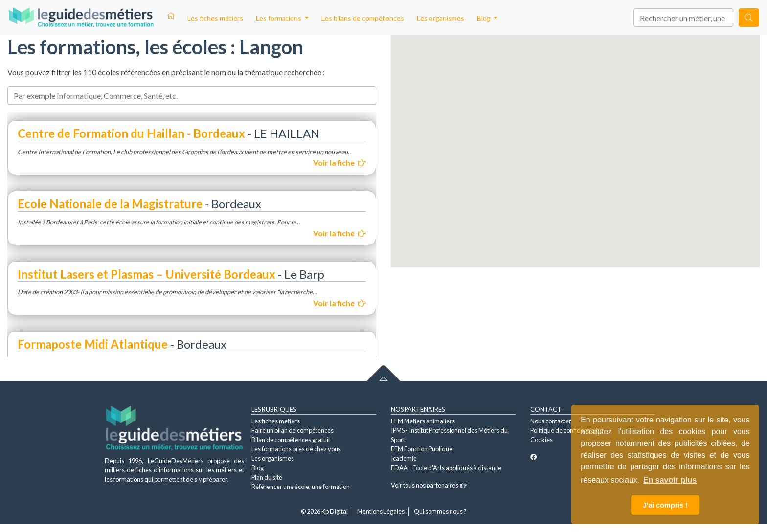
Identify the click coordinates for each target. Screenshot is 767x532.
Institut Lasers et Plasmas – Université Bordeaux (147, 274)
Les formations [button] (279, 18)
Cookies (541, 440)
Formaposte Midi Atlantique (93, 344)
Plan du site (267, 477)
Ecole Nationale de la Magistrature (110, 204)
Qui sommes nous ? (440, 511)
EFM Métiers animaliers (423, 421)
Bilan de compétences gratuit (291, 440)
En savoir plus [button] (670, 480)
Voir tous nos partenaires (429, 485)
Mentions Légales (381, 511)
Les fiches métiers (215, 18)
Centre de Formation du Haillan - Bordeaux (131, 133)
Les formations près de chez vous (296, 449)
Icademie (404, 458)
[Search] (683, 18)
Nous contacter (551, 421)
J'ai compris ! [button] (665, 505)
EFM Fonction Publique (422, 449)
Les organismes (440, 18)
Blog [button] (485, 18)
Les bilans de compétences (363, 18)
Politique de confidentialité (566, 430)
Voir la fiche (339, 163)
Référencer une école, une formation (301, 487)
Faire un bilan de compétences (293, 430)
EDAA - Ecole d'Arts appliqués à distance (446, 468)
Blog (258, 468)
